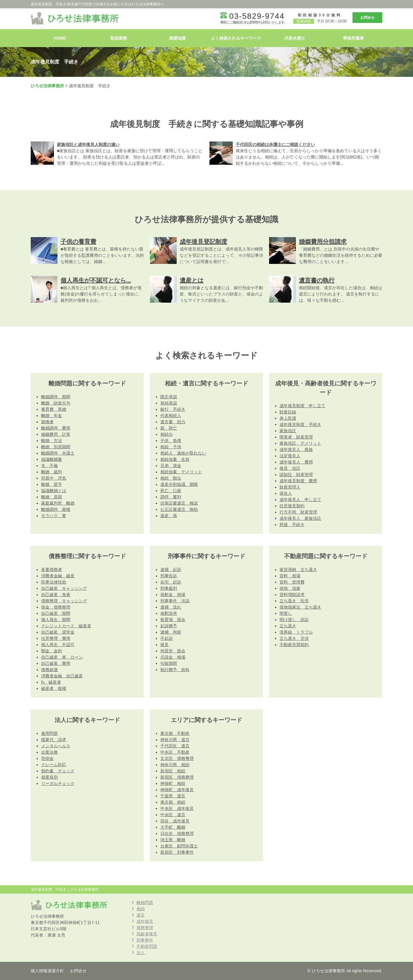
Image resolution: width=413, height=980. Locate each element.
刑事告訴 (169, 576)
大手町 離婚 (173, 827)
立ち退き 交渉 (294, 638)
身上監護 (288, 418)
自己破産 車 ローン (62, 657)
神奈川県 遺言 (175, 740)
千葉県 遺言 (173, 796)
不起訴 (167, 638)
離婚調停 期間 (56, 397)
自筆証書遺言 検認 (179, 503)
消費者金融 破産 (58, 576)
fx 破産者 (51, 682)
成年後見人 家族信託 (300, 518)
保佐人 (286, 493)
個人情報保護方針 (47, 971)
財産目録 (288, 412)
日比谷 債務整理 (177, 833)
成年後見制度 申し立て (302, 406)
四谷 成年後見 (175, 821)
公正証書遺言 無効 (179, 509)
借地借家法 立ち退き (300, 607)
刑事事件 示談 (175, 601)
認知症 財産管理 (296, 475)
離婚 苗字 (52, 484)
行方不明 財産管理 (298, 512)
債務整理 (145, 928)
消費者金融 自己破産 (62, 676)
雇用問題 (49, 733)
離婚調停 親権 (56, 509)
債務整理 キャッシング (64, 601)
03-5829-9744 (257, 16)
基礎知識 (177, 38)
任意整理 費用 (56, 638)
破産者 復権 (54, 688)
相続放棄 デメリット (181, 472)
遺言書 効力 (173, 422)
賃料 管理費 (292, 582)
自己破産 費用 (56, 663)
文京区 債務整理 (177, 758)
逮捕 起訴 (171, 570)
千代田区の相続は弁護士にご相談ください (275, 144)
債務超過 (49, 670)
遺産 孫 (169, 516)
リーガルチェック (58, 783)
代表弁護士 (295, 38)
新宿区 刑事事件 (177, 852)
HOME (60, 38)
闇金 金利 (52, 651)
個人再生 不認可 (58, 645)
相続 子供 (171, 447)
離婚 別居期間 (56, 447)
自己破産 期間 (56, 613)
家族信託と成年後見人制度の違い (88, 144)
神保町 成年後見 (177, 790)
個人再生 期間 (56, 620)
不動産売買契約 (294, 645)
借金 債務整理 (56, 607)
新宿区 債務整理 (177, 777)
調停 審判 (171, 497)
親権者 (47, 422)
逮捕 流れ (171, 607)
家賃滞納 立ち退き (298, 570)
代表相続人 (171, 416)
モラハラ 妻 (54, 516)
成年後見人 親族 (296, 449)
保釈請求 (169, 613)
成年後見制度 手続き (300, 424)
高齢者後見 (147, 934)
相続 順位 (171, 478)
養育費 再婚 (54, 409)
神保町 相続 (173, 783)
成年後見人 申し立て (300, 500)
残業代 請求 (54, 740)
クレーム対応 (54, 765)
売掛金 (47, 758)
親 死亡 (169, 428)
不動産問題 (147, 946)
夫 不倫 (49, 466)
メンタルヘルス (56, 746)
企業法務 (49, 752)
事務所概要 (353, 38)
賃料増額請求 (292, 595)
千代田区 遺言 (175, 746)
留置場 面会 (173, 620)
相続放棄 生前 (175, 459)
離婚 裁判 (52, 472)
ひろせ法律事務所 (47, 86)
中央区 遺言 (173, 815)
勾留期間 (169, 663)
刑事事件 (145, 940)
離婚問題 (145, 903)
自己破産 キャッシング (64, 588)
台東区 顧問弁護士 (179, 846)
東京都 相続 (173, 802)
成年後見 (145, 921)
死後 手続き (292, 525)
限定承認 (169, 397)
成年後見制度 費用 (298, 481)
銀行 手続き (173, 409)
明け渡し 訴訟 (294, 620)
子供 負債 (171, 441)
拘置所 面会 (173, 651)
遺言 (141, 915)
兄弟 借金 (171, 466)
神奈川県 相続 (175, 765)
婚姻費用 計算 (56, 434)
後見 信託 (290, 468)
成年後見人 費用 (296, 462)
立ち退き (288, 626)
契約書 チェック (58, 771)
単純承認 (169, 403)
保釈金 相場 (173, 595)
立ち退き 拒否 (294, 601)
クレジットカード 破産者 (66, 626)
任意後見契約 (292, 506)
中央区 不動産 (175, 752)
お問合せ (367, 18)
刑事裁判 (169, 588)
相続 (141, 909)
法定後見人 (290, 456)
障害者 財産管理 (296, 437)
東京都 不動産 (175, 733)
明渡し (286, 613)
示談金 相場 (173, 657)
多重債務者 (52, 570)
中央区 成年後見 (177, 808)
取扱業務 (119, 38)
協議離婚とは (54, 491)
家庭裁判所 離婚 (58, 503)
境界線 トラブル (296, 632)
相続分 (167, 434)
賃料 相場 (290, 576)
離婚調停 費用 (56, 428)
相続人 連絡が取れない (183, 453)
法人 (141, 953)
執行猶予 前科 (175, 670)
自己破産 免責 (56, 595)
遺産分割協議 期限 (179, 484)
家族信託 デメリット (300, 443)
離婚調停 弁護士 (58, 453)
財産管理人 (290, 487)
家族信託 (288, 431)
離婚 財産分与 (56, 403)
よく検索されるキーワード (236, 38)
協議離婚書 (52, 459)
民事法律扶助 (54, 582)
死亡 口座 (171, 491)
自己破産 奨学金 (58, 632)
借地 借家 (290, 588)
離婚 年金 (52, 416)
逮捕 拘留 (171, 632)
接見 (164, 645)
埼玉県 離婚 (173, 840)
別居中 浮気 (54, 478)
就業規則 (49, 777)
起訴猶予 (169, 626)
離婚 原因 (52, 497)
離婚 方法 (52, 441)
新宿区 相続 (173, 771)
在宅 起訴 (171, 582)
